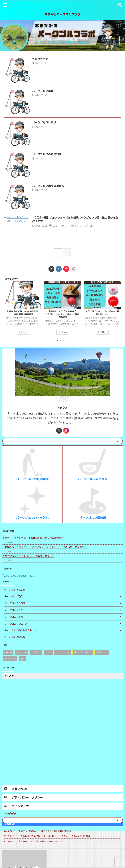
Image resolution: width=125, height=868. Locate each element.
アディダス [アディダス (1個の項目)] (36, 673)
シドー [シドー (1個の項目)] (48, 673)
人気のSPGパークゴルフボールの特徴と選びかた (102, 333)
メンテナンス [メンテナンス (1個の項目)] (10, 680)
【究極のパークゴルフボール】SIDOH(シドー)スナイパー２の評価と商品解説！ (63, 335)
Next (118, 329)
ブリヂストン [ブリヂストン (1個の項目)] (102, 673)
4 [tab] (66, 361)
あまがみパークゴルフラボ (62, 14)
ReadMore (23, 353)
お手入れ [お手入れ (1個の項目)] (8, 673)
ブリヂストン (95, 246)
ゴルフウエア (44, 59)
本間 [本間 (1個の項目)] (22, 680)
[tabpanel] (23, 330)
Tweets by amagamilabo (18, 596)
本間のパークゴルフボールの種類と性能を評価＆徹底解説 (23, 333)
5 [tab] (69, 361)
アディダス (81, 246)
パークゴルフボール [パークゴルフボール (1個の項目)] (83, 673)
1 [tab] (57, 361)
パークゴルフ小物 (47, 95)
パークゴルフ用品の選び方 (52, 202)
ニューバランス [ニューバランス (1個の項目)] (63, 673)
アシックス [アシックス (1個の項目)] (21, 673)
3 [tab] (63, 361)
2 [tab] (60, 361)
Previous (7, 329)
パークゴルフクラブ (48, 131)
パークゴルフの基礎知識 (51, 166)
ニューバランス (65, 246)
